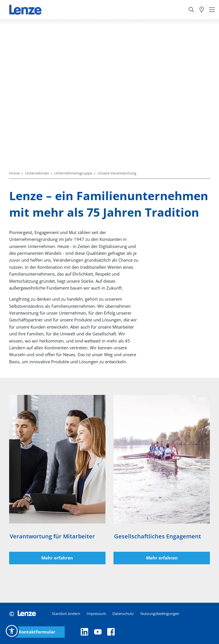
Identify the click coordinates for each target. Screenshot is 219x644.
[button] (12, 631)
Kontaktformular (37, 632)
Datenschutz (123, 614)
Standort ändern (66, 614)
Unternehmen (37, 173)
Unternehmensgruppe (73, 173)
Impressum (96, 614)
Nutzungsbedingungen (160, 614)
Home (14, 173)
